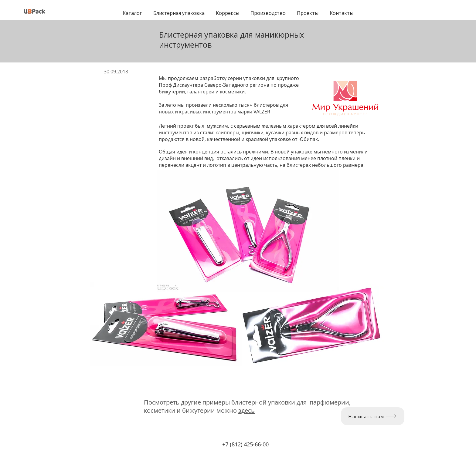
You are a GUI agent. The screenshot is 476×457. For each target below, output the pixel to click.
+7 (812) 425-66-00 (245, 444)
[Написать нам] (373, 416)
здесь (246, 410)
